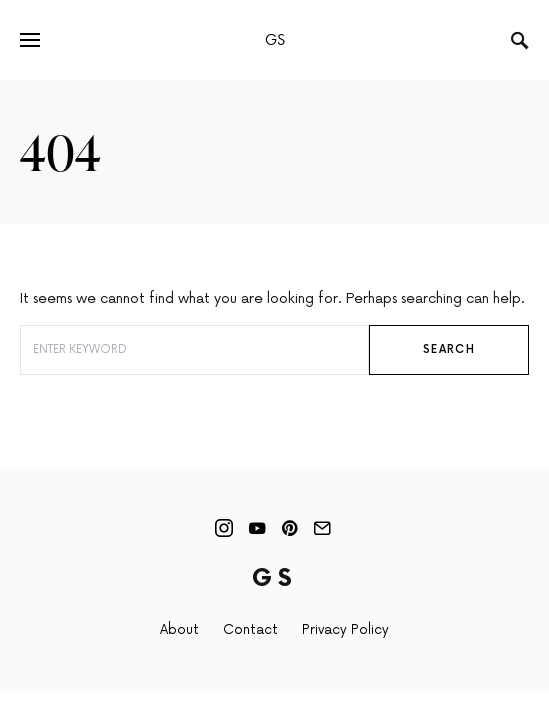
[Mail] (322, 528)
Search (449, 349)
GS (275, 39)
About (179, 630)
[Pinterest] (289, 528)
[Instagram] (224, 528)
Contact (250, 630)
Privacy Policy (345, 630)
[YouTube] (257, 528)
